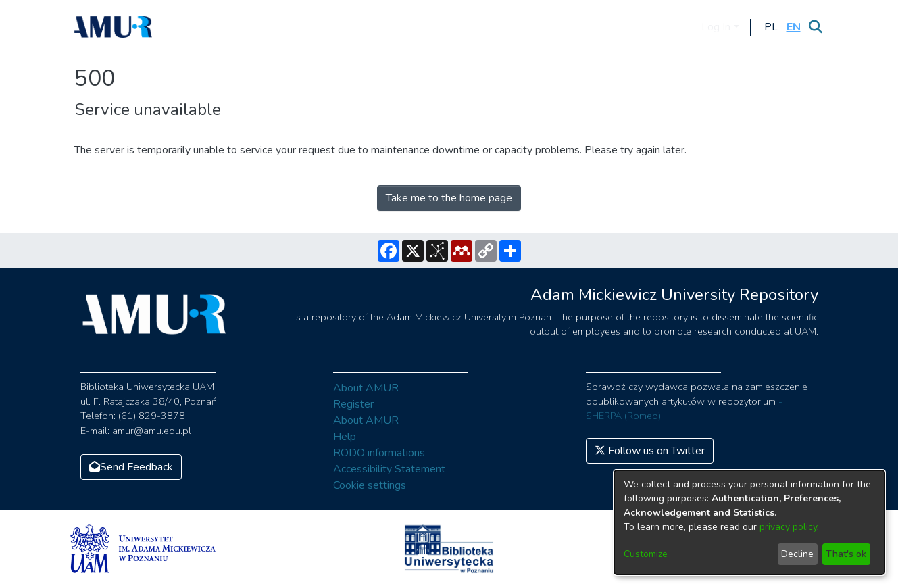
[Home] (114, 27)
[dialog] (749, 522)
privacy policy (788, 527)
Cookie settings (370, 485)
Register (353, 404)
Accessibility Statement (389, 469)
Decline (797, 554)
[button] (771, 27)
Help (345, 437)
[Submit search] (816, 27)
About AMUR (366, 388)
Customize (646, 554)
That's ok (846, 554)
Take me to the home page (449, 198)
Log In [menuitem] (716, 27)
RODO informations (379, 453)
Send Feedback (131, 467)
